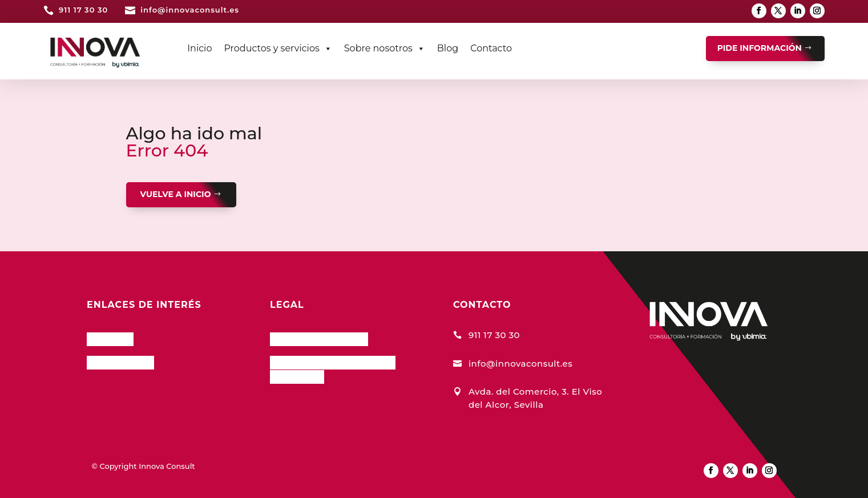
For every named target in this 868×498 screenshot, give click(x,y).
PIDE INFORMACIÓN (760, 48)
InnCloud (110, 338)
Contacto (491, 48)
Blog (448, 48)
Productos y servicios (278, 49)
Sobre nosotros (385, 49)
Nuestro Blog (120, 361)
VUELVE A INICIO (176, 194)
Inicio (199, 48)
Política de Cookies (319, 338)
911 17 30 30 (83, 10)
